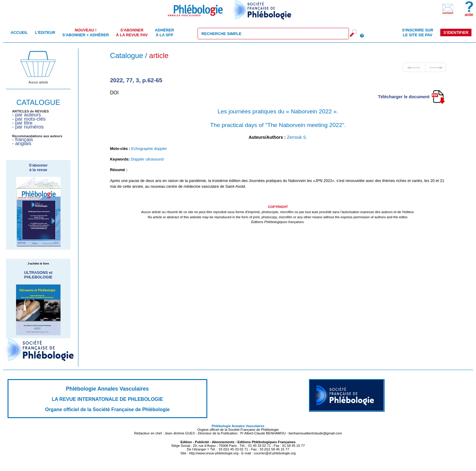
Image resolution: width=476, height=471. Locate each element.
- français (23, 140)
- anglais (22, 143)
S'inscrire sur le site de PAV (417, 32)
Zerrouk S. (297, 137)
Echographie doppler (149, 149)
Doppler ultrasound (147, 159)
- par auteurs (26, 115)
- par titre (22, 123)
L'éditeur (45, 32)
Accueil (19, 32)
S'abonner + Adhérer (86, 32)
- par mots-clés (29, 119)
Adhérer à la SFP (164, 32)
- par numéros (28, 127)
